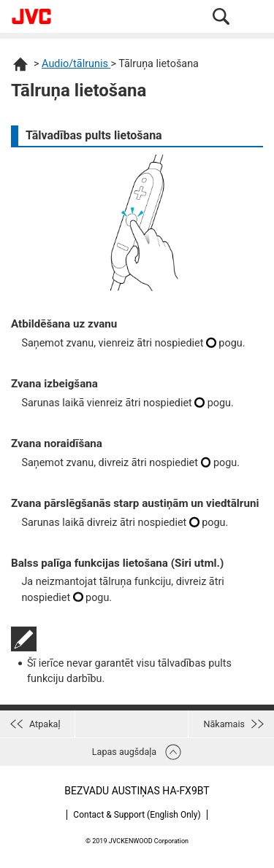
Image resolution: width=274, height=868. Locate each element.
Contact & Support (137, 815)
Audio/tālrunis (76, 64)
